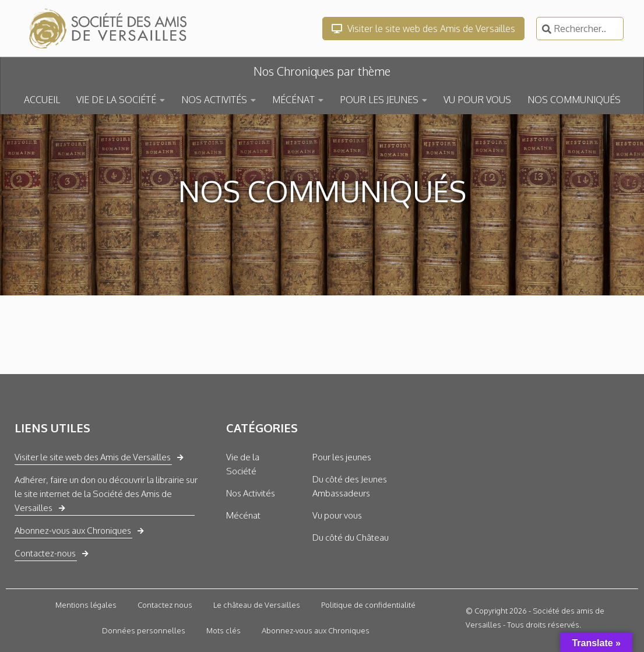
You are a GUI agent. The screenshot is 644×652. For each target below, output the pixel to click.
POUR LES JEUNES (379, 100)
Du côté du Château (351, 538)
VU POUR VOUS (477, 100)
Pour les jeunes (342, 457)
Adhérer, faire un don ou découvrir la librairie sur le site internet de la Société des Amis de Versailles (106, 494)
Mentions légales (86, 605)
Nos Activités (251, 493)
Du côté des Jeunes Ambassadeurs (350, 486)
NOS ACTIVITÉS (214, 100)
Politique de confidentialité (368, 605)
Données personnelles (144, 630)
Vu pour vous (337, 515)
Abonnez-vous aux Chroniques (73, 531)
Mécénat (243, 515)
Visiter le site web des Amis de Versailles (423, 29)
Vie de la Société (243, 464)
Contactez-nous (45, 553)
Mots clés (224, 630)
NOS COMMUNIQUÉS (574, 100)
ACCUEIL (42, 100)
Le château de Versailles (257, 605)
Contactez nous (165, 605)
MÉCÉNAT (293, 100)
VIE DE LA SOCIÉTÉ (116, 100)
